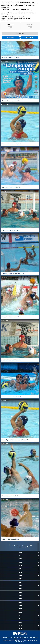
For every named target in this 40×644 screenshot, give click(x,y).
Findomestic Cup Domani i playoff (11, 397)
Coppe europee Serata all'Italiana (11, 496)
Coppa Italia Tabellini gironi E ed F (11, 230)
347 (27, 545)
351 (20, 547)
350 (17, 547)
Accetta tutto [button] (29, 38)
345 (20, 545)
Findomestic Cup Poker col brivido (11, 360)
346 (23, 545)
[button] (38, 3)
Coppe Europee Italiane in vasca (11, 539)
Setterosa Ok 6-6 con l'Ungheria (11, 58)
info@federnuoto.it (8, 640)
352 (23, 547)
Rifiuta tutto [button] (11, 38)
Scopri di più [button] (20, 33)
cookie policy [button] (5, 8)
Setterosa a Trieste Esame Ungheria (11, 144)
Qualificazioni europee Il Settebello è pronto (14, 101)
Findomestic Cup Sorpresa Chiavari (12, 317)
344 (17, 545)
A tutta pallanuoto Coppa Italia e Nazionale (14, 274)
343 (14, 545)
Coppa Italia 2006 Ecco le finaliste (11, 187)
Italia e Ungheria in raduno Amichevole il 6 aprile (15, 440)
